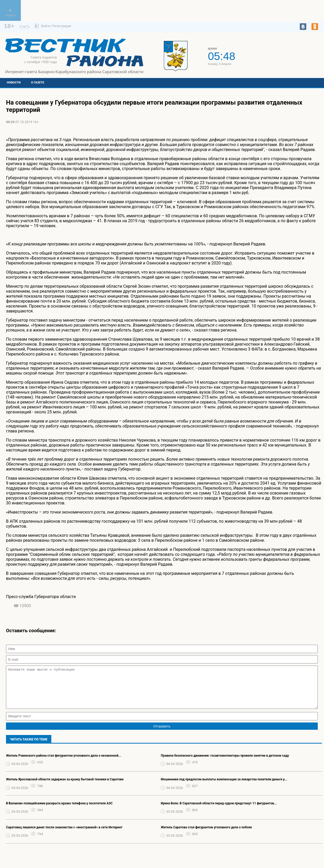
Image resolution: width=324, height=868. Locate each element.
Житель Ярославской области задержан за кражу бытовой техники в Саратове (65, 787)
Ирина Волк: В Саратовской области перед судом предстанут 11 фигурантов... (219, 811)
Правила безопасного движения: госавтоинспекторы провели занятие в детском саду (225, 763)
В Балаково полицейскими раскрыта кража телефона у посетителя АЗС (59, 811)
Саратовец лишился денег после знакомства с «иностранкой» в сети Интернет (64, 835)
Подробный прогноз (287, 54)
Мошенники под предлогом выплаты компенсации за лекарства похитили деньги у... (224, 787)
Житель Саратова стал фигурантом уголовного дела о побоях (206, 835)
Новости (14, 83)
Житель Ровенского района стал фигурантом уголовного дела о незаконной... (64, 763)
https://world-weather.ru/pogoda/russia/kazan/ (287, 58)
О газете (38, 83)
